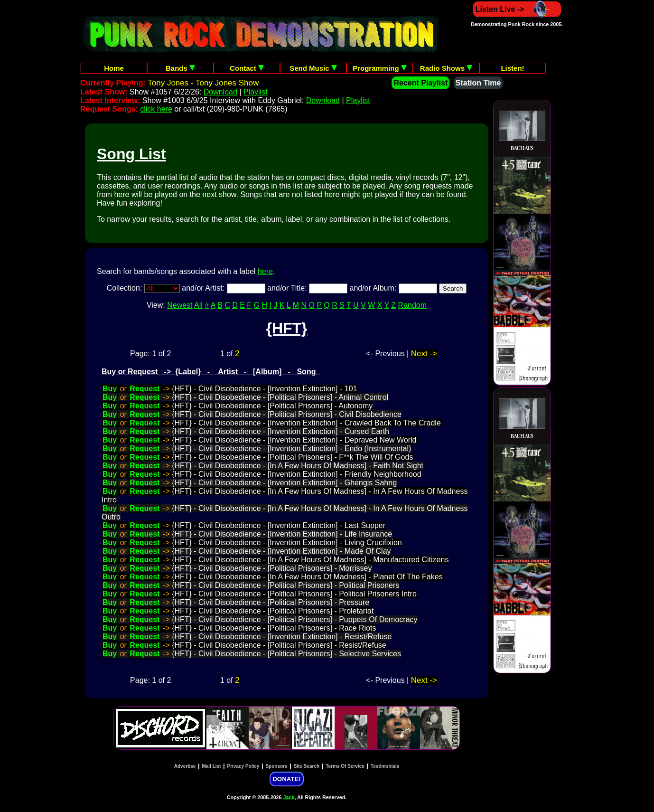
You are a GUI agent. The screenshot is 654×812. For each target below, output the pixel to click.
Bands (180, 68)
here (265, 271)
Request (145, 389)
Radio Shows (446, 68)
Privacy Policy (243, 766)
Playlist (256, 92)
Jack (289, 797)
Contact (247, 68)
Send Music (313, 68)
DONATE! (286, 779)
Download (220, 92)
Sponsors (276, 766)
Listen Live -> (517, 9)
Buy (110, 389)
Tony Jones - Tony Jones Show (203, 83)
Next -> (424, 354)
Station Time (478, 83)
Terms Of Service (345, 766)
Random (412, 305)
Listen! (512, 68)
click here (156, 109)
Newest (180, 305)
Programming (380, 68)
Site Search (307, 766)
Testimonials (385, 766)
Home (114, 68)
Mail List (211, 766)
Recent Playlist (420, 83)
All (198, 305)
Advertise (185, 766)
